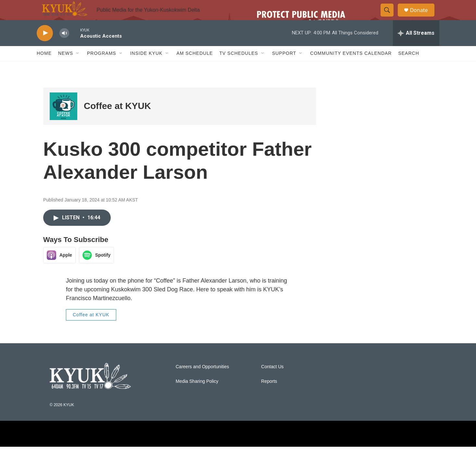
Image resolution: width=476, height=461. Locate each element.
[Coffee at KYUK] (63, 120)
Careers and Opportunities (202, 381)
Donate (423, 17)
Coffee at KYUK (117, 120)
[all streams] (416, 47)
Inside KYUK (146, 67)
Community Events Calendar (351, 67)
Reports (269, 395)
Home (44, 67)
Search (408, 67)
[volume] (64, 47)
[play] (45, 47)
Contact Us (272, 381)
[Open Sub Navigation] (78, 67)
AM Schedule (194, 67)
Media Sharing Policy (197, 395)
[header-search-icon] (390, 17)
